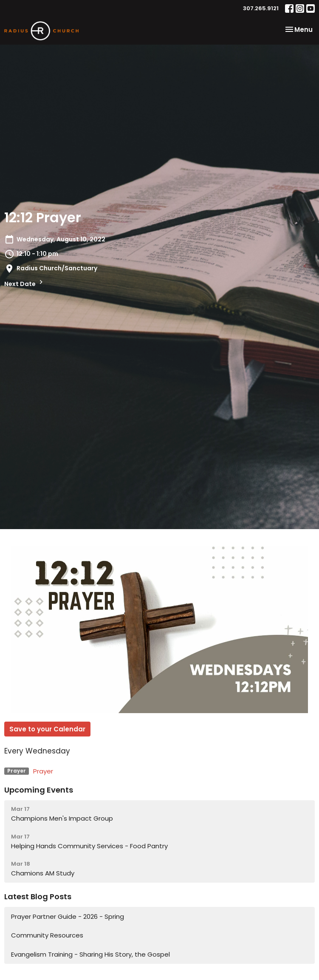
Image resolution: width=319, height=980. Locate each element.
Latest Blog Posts (38, 896)
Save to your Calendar (47, 729)
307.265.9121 (261, 8)
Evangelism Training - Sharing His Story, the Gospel (90, 954)
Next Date (25, 283)
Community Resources (47, 935)
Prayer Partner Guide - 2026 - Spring (68, 916)
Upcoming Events (39, 790)
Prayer (43, 771)
